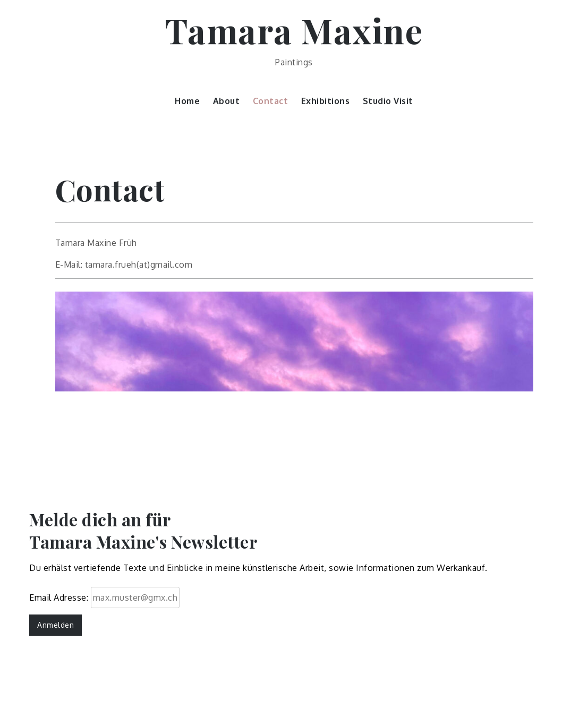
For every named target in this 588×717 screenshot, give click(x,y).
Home (187, 101)
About (227, 101)
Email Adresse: (104, 597)
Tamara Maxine (294, 30)
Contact (271, 101)
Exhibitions (326, 101)
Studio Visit (388, 101)
